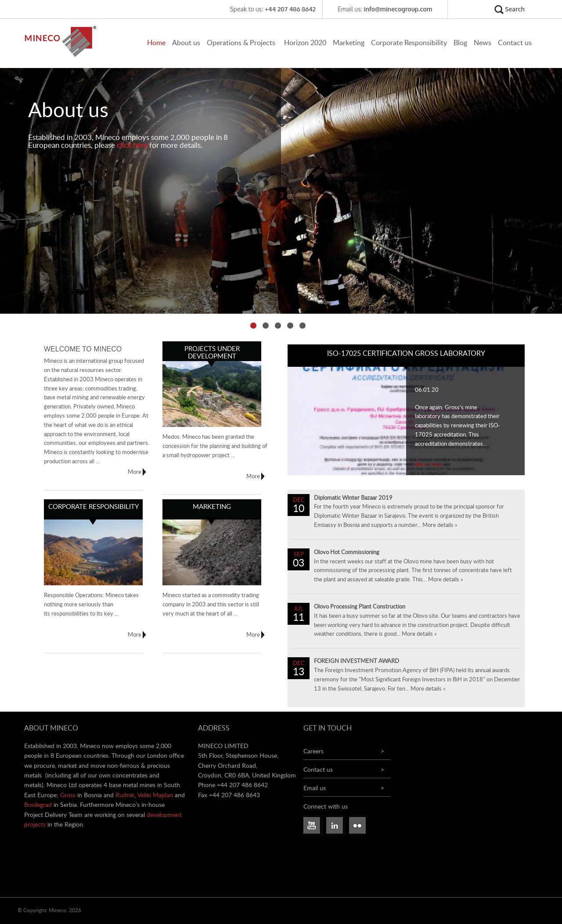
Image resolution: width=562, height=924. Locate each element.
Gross (68, 795)
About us (186, 43)
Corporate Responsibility (409, 43)
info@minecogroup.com (398, 9)
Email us (315, 788)
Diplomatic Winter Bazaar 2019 (353, 498)
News (483, 43)
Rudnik (125, 795)
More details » (440, 525)
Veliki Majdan (155, 795)
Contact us (515, 43)
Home (156, 43)
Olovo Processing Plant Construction (360, 607)
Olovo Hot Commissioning (347, 553)
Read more (428, 465)
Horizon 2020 (305, 43)
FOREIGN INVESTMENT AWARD (357, 661)
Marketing (349, 43)
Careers (313, 752)
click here (132, 145)
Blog (460, 43)
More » (144, 472)
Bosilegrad (38, 805)
